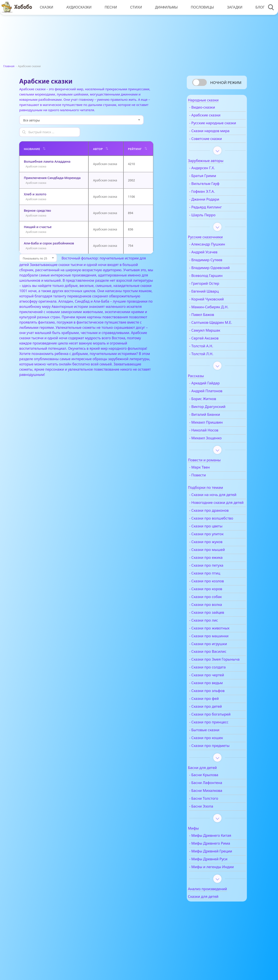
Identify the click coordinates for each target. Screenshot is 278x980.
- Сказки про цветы (216, 553)
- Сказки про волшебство (210, 543)
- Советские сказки (215, 146)
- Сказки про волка (215, 631)
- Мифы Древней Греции (214, 885)
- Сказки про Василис (218, 678)
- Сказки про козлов (216, 608)
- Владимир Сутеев (216, 268)
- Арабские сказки (215, 118)
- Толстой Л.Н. (211, 366)
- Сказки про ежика (216, 584)
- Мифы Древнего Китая (220, 867)
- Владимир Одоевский (219, 275)
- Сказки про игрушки (218, 670)
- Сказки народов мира (219, 138)
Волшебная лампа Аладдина (47, 149)
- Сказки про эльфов (217, 722)
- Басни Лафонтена (215, 814)
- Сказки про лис (213, 647)
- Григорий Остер (214, 291)
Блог (257, 7)
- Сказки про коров (216, 615)
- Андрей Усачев (213, 260)
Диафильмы (164, 7)
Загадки (232, 7)
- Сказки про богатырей (220, 746)
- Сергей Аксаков (214, 351)
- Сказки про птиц (214, 600)
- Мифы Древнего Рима (219, 875)
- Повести (207, 487)
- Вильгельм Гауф (214, 191)
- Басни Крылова (213, 806)
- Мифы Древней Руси (218, 895)
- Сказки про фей (214, 730)
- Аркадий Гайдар (214, 396)
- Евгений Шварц (214, 299)
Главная (9, 66)
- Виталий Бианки (214, 427)
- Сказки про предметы (219, 777)
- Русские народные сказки (216, 128)
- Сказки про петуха (216, 592)
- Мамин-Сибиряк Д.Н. (219, 315)
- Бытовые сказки (214, 761)
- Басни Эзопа (211, 838)
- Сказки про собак (215, 623)
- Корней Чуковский (216, 307)
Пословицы (200, 7)
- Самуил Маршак (214, 343)
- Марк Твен (209, 480)
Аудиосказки (78, 7)
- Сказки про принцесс (219, 753)
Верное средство (37, 198)
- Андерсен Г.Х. (212, 176)
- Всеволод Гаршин (216, 283)
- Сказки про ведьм (216, 714)
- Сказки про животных (219, 655)
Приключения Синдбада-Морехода (52, 165)
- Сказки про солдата (217, 699)
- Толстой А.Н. (211, 358)
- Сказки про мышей (217, 576)
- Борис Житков (212, 411)
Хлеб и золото (35, 182)
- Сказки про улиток (216, 561)
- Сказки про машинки (219, 663)
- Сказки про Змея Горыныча (215, 689)
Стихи (135, 7)
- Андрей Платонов (216, 404)
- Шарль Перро (212, 223)
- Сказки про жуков (216, 568)
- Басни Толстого (213, 830)
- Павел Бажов (211, 322)
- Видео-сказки (212, 110)
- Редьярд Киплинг (215, 215)
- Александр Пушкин (217, 252)
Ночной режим (226, 83)
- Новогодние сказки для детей (217, 522)
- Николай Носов (214, 443)
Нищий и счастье (38, 215)
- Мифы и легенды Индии (215, 905)
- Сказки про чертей (216, 706)
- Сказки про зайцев (216, 639)
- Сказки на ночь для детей (217, 510)
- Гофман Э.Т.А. (212, 199)
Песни (110, 7)
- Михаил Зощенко (215, 450)
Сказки (46, 7)
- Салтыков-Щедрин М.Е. (216, 333)
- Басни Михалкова (216, 822)
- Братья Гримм (212, 183)
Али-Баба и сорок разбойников (49, 231)
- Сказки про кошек (216, 769)
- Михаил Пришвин (216, 435)
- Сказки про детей (215, 738)
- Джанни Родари (214, 207)
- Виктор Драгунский (217, 419)
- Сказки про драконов (219, 532)
